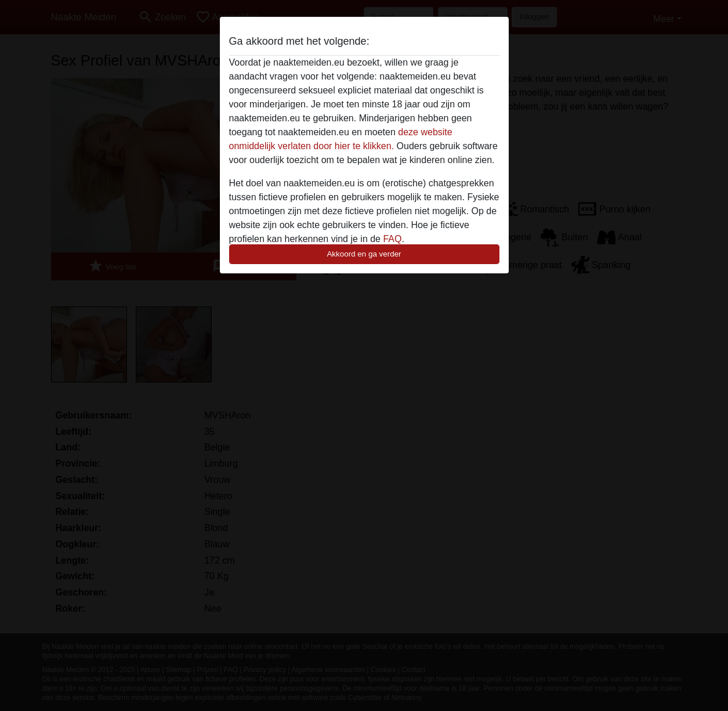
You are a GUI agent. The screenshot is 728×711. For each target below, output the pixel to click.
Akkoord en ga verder (364, 254)
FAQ (392, 239)
